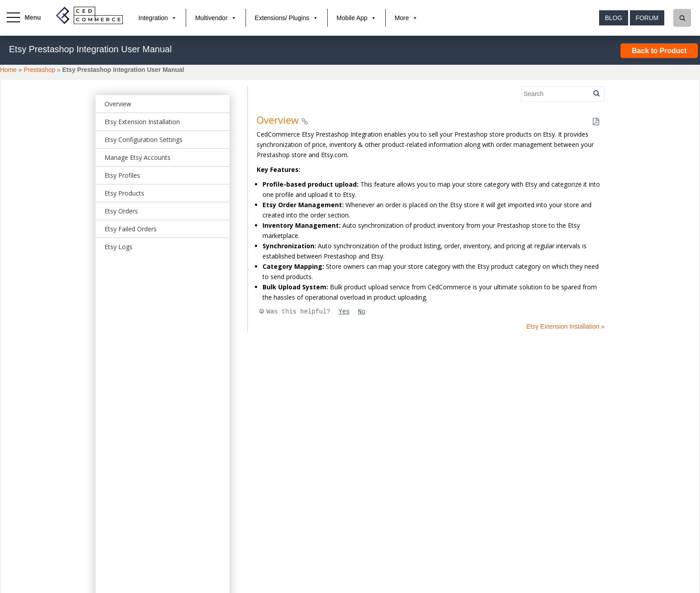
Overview (118, 104)
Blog (614, 18)
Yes (344, 312)
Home (8, 70)
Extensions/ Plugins (282, 18)
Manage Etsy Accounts (137, 157)
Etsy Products (124, 193)
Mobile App (352, 18)
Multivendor (211, 18)
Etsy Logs (119, 247)
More (402, 18)
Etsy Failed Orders (131, 229)
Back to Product (659, 51)
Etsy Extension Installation (142, 122)
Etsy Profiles (122, 175)
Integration (153, 18)
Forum (647, 18)
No (362, 312)
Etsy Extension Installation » (565, 326)
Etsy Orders (121, 211)
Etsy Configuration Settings (144, 140)
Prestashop (40, 70)
